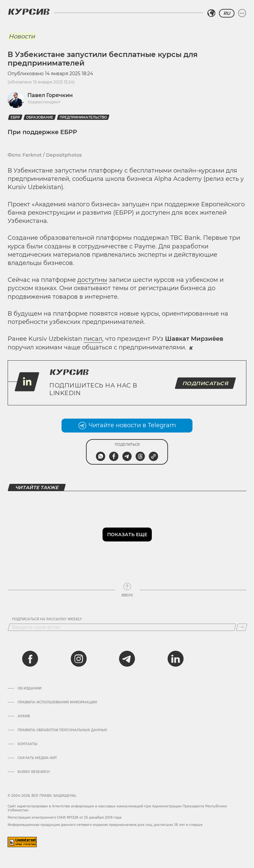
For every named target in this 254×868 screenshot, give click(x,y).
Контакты (27, 744)
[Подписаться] (242, 627)
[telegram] (127, 659)
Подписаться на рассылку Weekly (47, 619)
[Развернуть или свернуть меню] (242, 13)
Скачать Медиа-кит (37, 758)
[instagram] (79, 659)
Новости (22, 36)
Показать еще (127, 535)
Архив (24, 716)
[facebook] (30, 659)
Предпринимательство (83, 117)
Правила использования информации (57, 702)
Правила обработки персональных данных (62, 730)
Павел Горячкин (50, 95)
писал (93, 339)
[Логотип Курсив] (29, 12)
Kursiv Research (34, 772)
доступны (92, 280)
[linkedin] (175, 659)
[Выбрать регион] (211, 13)
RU (227, 13)
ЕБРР (15, 117)
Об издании (29, 689)
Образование (40, 117)
